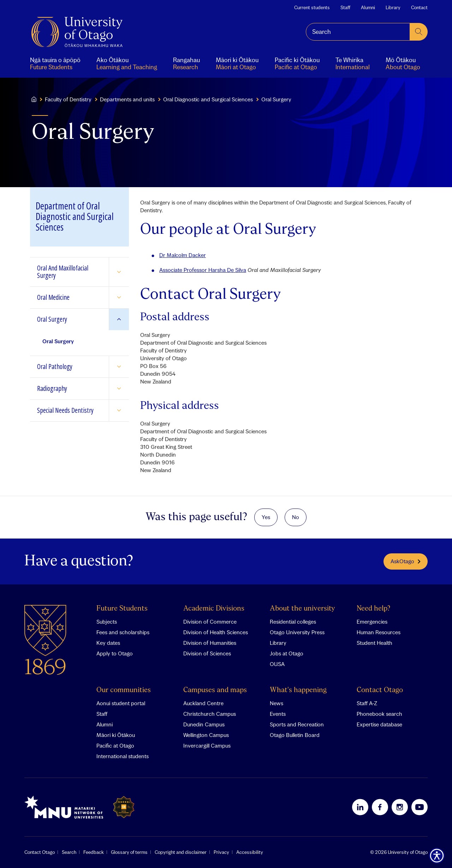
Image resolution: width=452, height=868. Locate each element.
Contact (419, 7)
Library (393, 7)
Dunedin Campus (204, 724)
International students (123, 756)
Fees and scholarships (123, 632)
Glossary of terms (129, 852)
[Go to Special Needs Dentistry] (69, 411)
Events (278, 714)
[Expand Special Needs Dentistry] (119, 411)
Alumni (368, 7)
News (276, 703)
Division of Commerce (210, 622)
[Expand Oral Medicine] (119, 298)
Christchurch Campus (210, 714)
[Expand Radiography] (119, 389)
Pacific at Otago (115, 745)
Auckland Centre (203, 703)
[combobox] (358, 32)
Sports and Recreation (297, 724)
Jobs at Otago (287, 653)
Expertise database (379, 724)
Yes (266, 517)
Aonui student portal (121, 703)
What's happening (298, 690)
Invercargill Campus (207, 745)
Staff (345, 7)
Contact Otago (380, 690)
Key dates (108, 643)
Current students (312, 7)
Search (69, 852)
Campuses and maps (215, 690)
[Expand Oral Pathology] (119, 367)
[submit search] (419, 32)
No (296, 517)
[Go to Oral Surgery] (69, 319)
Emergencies (372, 622)
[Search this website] (358, 32)
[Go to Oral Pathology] (69, 367)
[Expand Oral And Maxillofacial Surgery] (119, 272)
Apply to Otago (115, 653)
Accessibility (250, 852)
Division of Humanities (210, 643)
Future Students (122, 609)
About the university (302, 609)
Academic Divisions (214, 609)
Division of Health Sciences (216, 632)
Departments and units (127, 99)
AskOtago (406, 561)
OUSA (277, 664)
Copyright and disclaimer (181, 852)
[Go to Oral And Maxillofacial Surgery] (69, 272)
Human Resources (379, 632)
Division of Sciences (207, 653)
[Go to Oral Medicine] (69, 298)
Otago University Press (297, 632)
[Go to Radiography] (69, 389)
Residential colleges (293, 622)
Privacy (221, 852)
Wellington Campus (206, 735)
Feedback (94, 852)
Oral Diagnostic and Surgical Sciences (208, 99)
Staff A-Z (367, 703)
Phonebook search (379, 714)
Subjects (107, 622)
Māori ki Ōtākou (116, 735)
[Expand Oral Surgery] (119, 319)
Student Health (374, 643)
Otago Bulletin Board (295, 735)
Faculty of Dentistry (68, 99)
